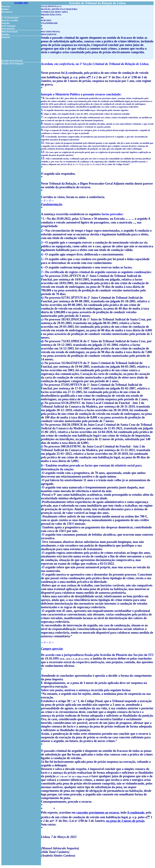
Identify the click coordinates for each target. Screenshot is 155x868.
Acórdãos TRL (21, 3)
